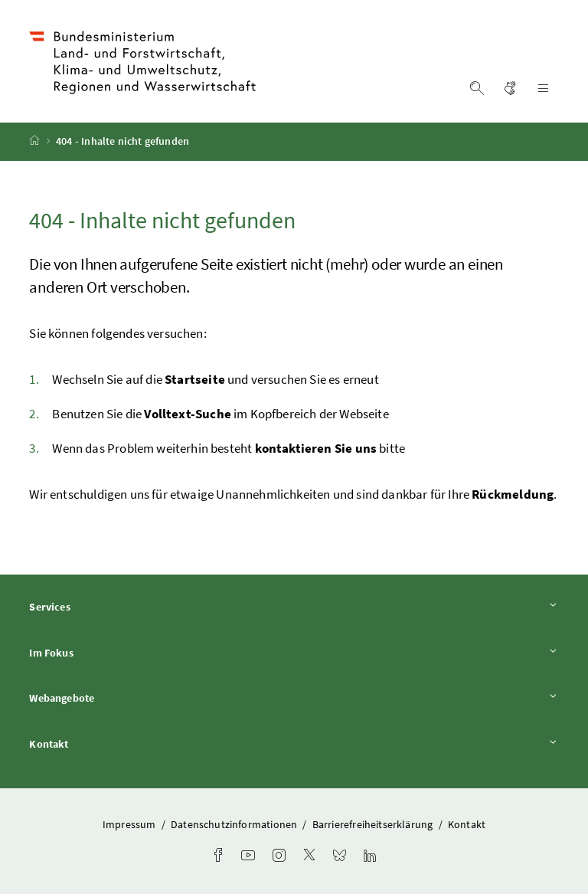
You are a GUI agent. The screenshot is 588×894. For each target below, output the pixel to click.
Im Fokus (294, 652)
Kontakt (294, 743)
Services (294, 606)
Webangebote (294, 698)
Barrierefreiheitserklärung (374, 824)
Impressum (131, 824)
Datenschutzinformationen (235, 824)
